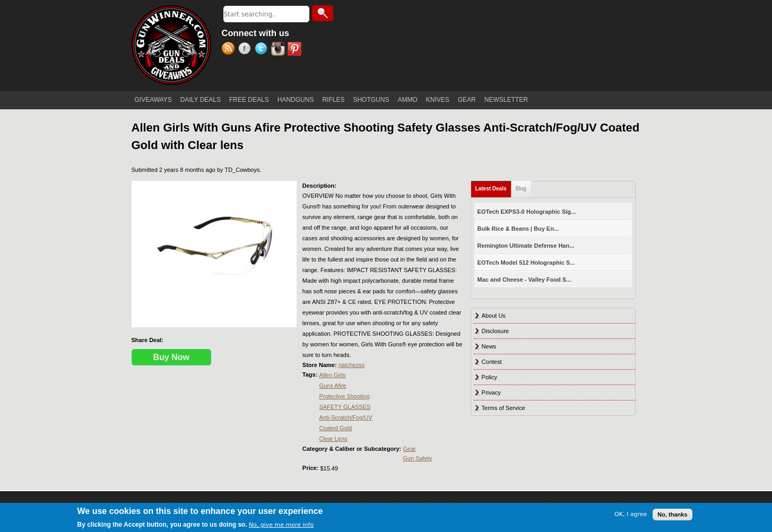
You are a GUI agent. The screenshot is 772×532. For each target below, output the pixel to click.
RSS (230, 50)
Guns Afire (332, 386)
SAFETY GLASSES (345, 407)
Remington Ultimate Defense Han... (526, 246)
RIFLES (333, 100)
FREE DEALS (249, 100)
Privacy (491, 393)
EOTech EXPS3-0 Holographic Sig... (527, 212)
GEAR (467, 100)
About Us (494, 316)
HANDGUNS (296, 100)
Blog (521, 189)
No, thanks (672, 514)
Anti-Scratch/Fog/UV (345, 417)
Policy (489, 377)
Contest (492, 362)
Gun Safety (417, 458)
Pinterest (296, 50)
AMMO (407, 100)
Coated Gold (335, 428)
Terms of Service (504, 408)
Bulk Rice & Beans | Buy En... (518, 229)
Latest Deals (493, 186)
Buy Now (171, 357)
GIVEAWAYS (153, 100)
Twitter (263, 50)
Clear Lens (333, 439)
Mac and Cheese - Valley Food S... (524, 280)
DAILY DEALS (201, 100)
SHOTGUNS (371, 100)
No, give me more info (281, 525)
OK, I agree (631, 514)
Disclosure (495, 331)
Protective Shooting (344, 396)
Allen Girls (332, 375)
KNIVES (438, 100)
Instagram (279, 50)
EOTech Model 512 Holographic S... (526, 263)
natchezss (352, 365)
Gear (409, 449)
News (489, 346)
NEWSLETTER (506, 100)
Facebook (246, 50)
